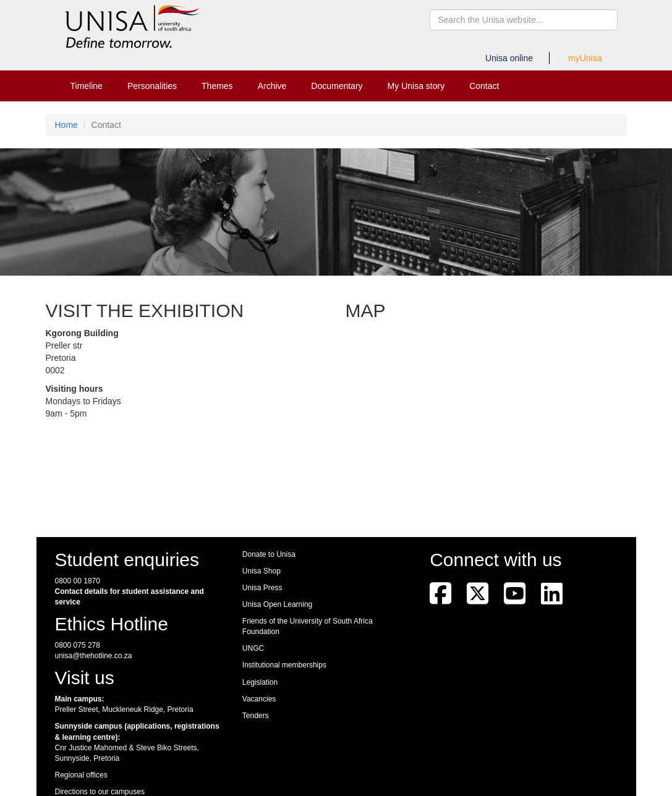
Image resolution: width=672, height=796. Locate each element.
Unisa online (509, 58)
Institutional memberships (284, 665)
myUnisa (585, 58)
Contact (484, 86)
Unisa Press (262, 588)
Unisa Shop (262, 571)
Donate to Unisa (269, 554)
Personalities (152, 86)
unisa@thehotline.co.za (94, 656)
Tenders (256, 716)
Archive (272, 86)
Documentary (337, 86)
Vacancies (259, 699)
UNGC (253, 648)
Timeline (87, 86)
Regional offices (81, 775)
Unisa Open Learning (277, 604)
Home (66, 125)
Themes (217, 86)
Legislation (260, 682)
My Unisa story (416, 86)
